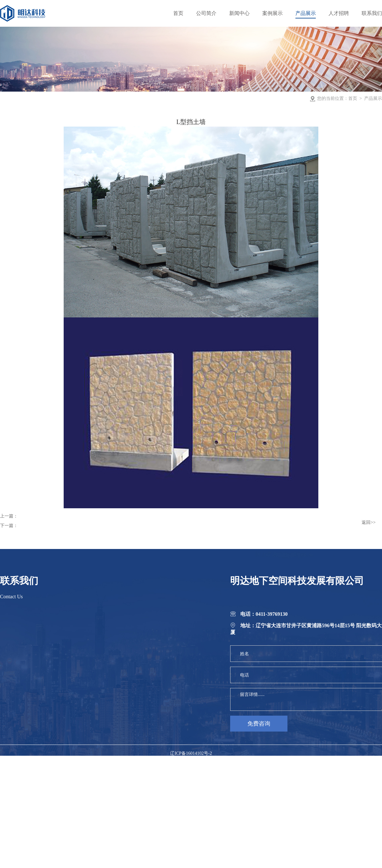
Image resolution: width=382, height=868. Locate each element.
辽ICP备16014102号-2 (191, 753)
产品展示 (373, 98)
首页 (353, 98)
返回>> (369, 522)
